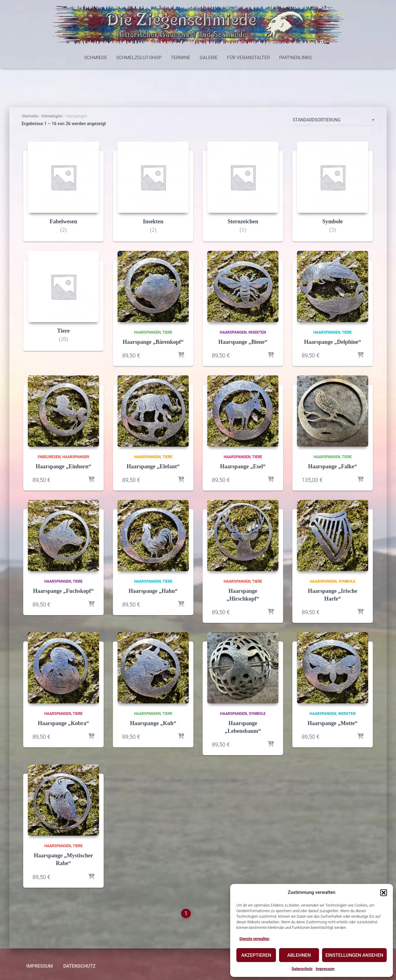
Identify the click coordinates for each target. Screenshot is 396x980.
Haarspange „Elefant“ (153, 466)
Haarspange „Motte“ (332, 723)
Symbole (347, 581)
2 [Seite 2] (197, 913)
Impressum (325, 969)
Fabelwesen (49, 457)
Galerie (209, 58)
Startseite (30, 116)
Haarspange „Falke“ (333, 466)
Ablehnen (299, 955)
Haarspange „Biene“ (243, 342)
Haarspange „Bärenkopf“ (153, 342)
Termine (181, 58)
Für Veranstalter (249, 58)
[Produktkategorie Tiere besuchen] (63, 306)
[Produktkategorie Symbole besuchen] (333, 196)
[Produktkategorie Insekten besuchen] (153, 196)
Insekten (257, 332)
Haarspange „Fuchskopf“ (64, 591)
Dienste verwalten (254, 939)
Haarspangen (147, 332)
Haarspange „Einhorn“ (63, 466)
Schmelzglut (52, 116)
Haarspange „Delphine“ (333, 342)
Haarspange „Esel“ (243, 466)
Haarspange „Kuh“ (153, 723)
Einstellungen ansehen (354, 955)
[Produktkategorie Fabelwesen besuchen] (63, 196)
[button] (384, 893)
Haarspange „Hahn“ (153, 591)
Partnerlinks (295, 58)
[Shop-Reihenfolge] (334, 121)
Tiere (167, 332)
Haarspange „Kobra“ (63, 723)
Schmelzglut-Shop (139, 58)
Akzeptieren (256, 955)
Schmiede (95, 58)
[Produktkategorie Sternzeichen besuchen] (243, 196)
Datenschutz (302, 969)
